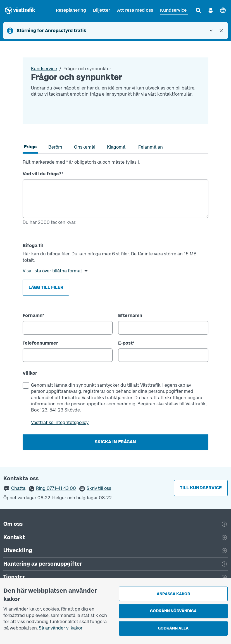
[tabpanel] (115, 305)
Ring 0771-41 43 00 (56, 488)
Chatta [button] (18, 488)
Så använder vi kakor (61, 628)
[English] (223, 10)
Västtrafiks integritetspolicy (60, 423)
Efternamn (130, 315)
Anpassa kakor (173, 594)
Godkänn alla (173, 628)
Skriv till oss (99, 488)
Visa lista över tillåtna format (52, 271)
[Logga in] (211, 10)
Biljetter (102, 10)
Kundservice (173, 10)
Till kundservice (201, 488)
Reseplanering (71, 10)
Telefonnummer (40, 343)
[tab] (30, 147)
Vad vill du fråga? (43, 174)
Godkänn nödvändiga (173, 611)
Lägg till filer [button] (46, 287)
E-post (126, 343)
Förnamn (34, 315)
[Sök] (198, 10)
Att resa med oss (135, 10)
